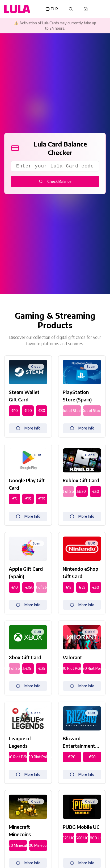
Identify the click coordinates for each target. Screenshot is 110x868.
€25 (42, 499)
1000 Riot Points (72, 668)
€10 (15, 411)
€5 (14, 499)
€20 (28, 411)
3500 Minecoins (38, 845)
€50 (96, 491)
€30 (42, 411)
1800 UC (96, 838)
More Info (28, 428)
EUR (52, 9)
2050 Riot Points (92, 668)
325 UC (68, 838)
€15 (28, 499)
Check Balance (55, 181)
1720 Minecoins (18, 845)
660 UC (82, 838)
